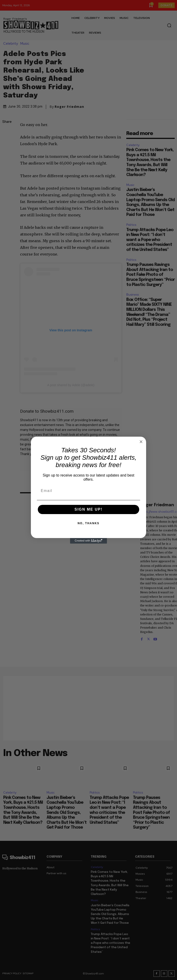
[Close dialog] (141, 442)
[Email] (88, 491)
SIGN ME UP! (88, 509)
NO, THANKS (89, 523)
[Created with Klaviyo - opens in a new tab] (88, 541)
